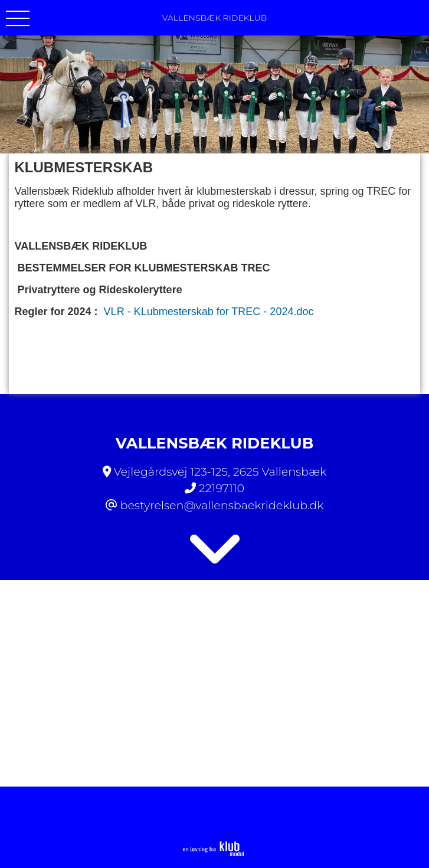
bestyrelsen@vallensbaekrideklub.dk (222, 505)
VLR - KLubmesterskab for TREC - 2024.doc (209, 312)
